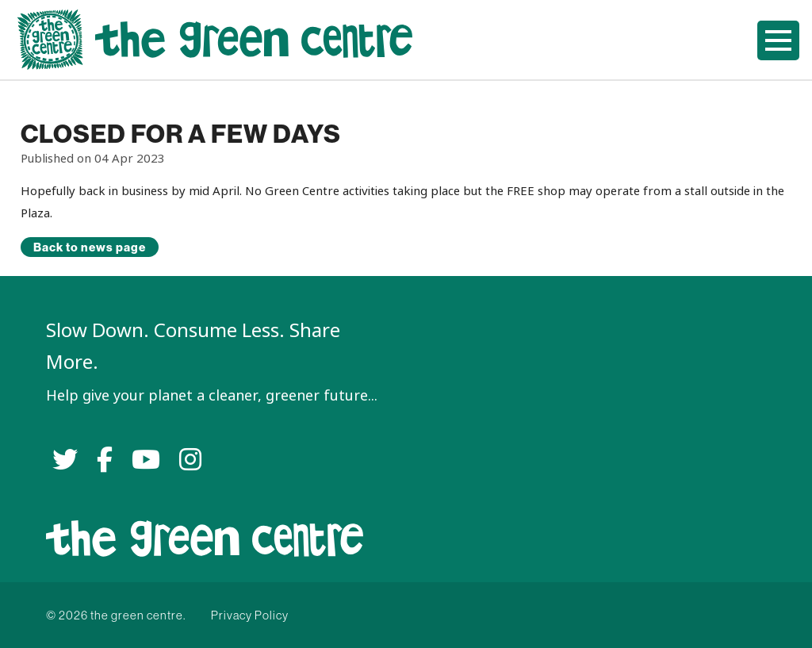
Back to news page (90, 247)
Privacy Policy (250, 615)
